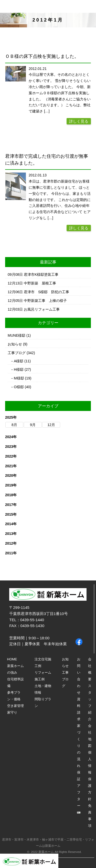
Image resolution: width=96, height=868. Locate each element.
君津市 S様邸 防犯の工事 (46, 292)
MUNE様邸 (17, 335)
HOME (12, 659)
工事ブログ (17, 353)
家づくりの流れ (79, 746)
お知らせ (15, 344)
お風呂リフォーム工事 (42, 309)
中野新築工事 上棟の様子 (45, 301)
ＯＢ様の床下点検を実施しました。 (42, 56)
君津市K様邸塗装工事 (41, 274)
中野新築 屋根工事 (40, 283)
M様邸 (19, 378)
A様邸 (19, 361)
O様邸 (19, 387)
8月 (14, 425)
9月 (33, 425)
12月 (51, 425)
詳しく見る (79, 121)
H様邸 (19, 369)
